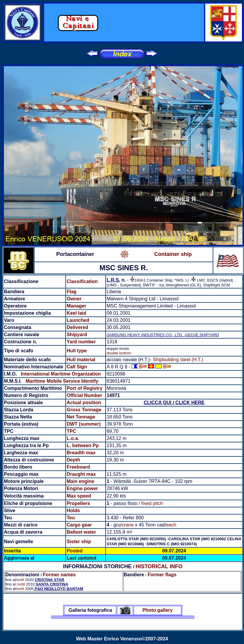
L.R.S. (113, 280)
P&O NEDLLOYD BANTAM (58, 589)
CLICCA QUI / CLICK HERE (174, 403)
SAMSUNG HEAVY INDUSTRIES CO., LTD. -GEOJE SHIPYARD (163, 335)
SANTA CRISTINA (51, 584)
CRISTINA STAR (49, 580)
